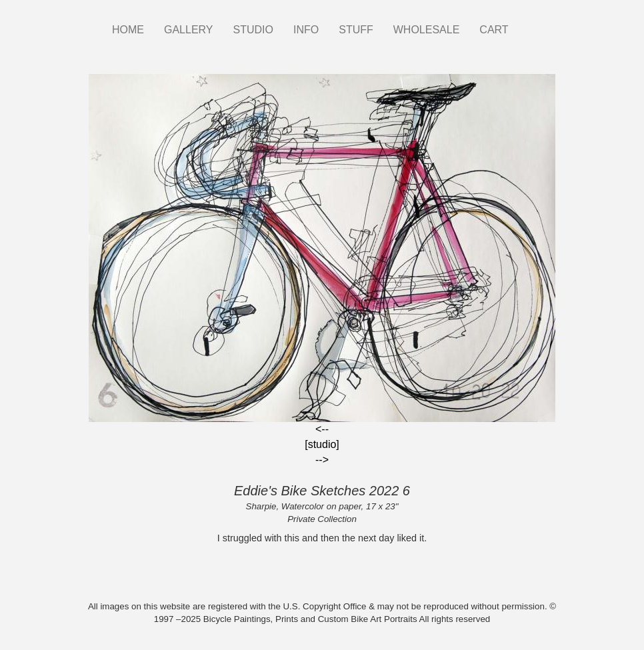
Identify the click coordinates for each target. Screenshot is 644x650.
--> (322, 460)
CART (494, 30)
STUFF (356, 30)
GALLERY (189, 30)
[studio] (322, 444)
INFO (306, 30)
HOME (128, 30)
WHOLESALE (427, 30)
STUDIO (253, 30)
